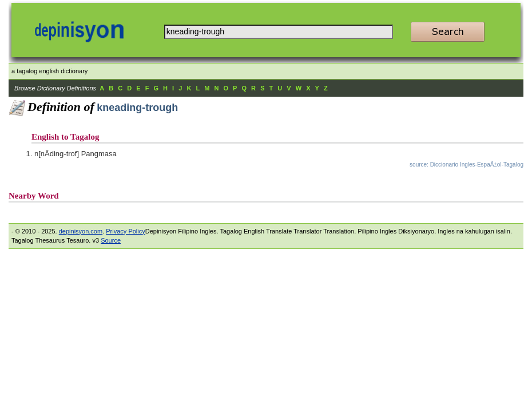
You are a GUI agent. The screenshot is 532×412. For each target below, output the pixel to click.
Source (111, 240)
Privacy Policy (125, 231)
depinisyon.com (81, 231)
